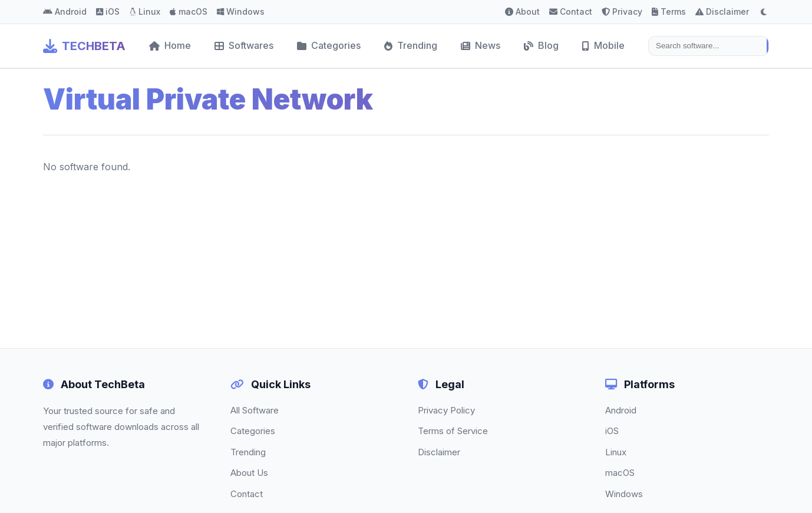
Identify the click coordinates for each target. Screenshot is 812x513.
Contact (571, 11)
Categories (329, 45)
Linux (145, 11)
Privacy (622, 11)
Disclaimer (722, 11)
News (481, 45)
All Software (255, 410)
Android (65, 11)
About (522, 11)
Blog (541, 45)
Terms (669, 11)
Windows (241, 11)
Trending (411, 45)
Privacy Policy (446, 410)
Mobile (603, 45)
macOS (189, 11)
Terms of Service (453, 431)
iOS (108, 11)
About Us (249, 473)
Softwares (244, 45)
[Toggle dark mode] (764, 12)
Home (170, 45)
